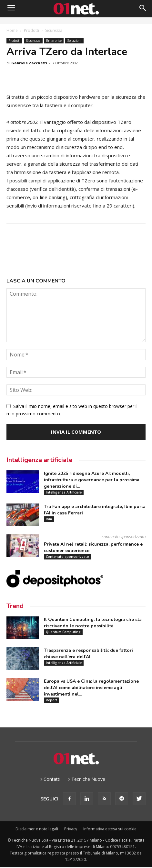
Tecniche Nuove (88, 779)
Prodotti (31, 30)
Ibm (49, 519)
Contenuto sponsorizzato (67, 557)
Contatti (52, 779)
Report (51, 700)
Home (12, 30)
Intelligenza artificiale (39, 460)
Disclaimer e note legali (37, 829)
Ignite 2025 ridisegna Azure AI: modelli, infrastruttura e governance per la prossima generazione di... (92, 480)
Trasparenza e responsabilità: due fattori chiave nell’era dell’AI (88, 654)
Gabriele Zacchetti (29, 63)
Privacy (71, 829)
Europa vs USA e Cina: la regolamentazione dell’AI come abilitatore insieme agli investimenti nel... (91, 688)
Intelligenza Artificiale (64, 492)
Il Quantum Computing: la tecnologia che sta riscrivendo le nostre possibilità (93, 623)
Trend (15, 606)
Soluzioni (74, 41)
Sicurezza (54, 30)
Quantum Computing (63, 632)
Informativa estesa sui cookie (110, 829)
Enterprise (54, 41)
